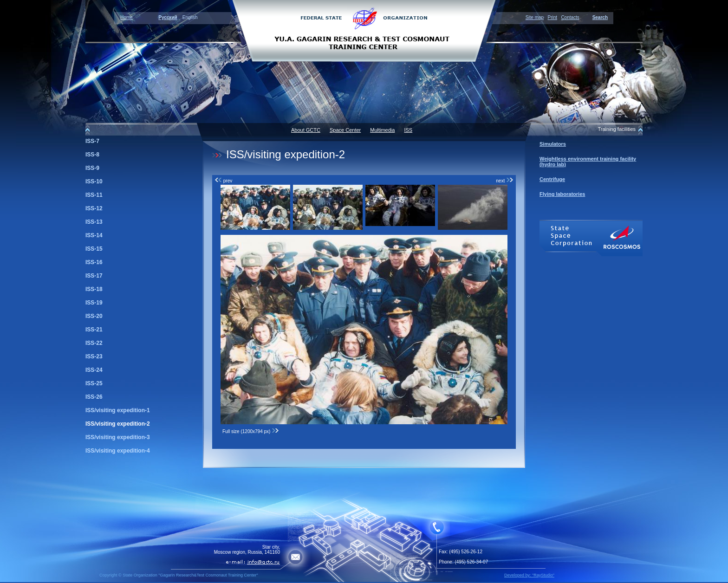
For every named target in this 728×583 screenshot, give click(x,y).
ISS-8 (92, 155)
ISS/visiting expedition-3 (118, 437)
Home (127, 17)
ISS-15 (94, 249)
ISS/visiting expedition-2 (118, 424)
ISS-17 (94, 276)
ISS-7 (92, 141)
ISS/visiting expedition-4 (118, 451)
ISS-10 (94, 181)
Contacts (570, 17)
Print (552, 17)
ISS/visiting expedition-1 (118, 410)
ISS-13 (94, 222)
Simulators (553, 144)
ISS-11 (94, 195)
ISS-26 (94, 397)
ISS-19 (94, 303)
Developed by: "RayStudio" (529, 575)
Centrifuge (552, 179)
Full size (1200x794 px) (251, 431)
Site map (535, 17)
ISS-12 (94, 208)
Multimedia (382, 130)
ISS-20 (94, 316)
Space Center (345, 130)
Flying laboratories (562, 194)
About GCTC (306, 130)
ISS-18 (94, 289)
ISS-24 (94, 370)
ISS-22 (94, 343)
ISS (408, 130)
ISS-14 (94, 235)
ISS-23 (94, 356)
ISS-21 (94, 330)
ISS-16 (94, 262)
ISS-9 (92, 168)
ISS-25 (94, 383)
